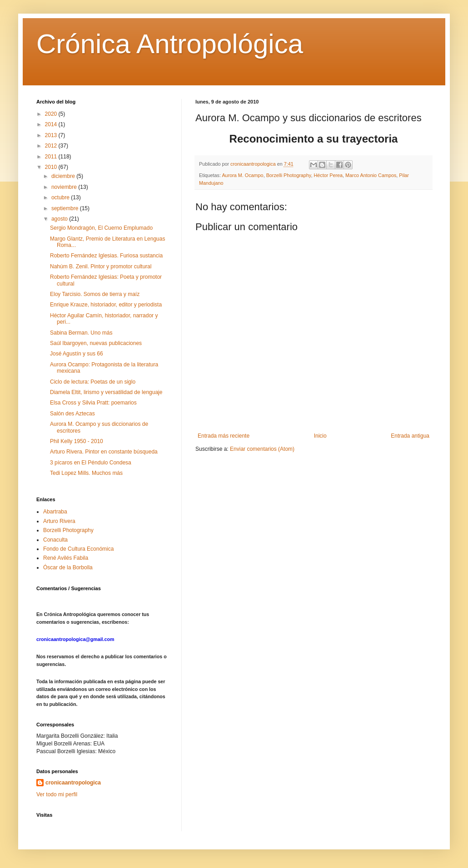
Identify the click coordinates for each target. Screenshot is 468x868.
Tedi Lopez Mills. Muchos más (86, 473)
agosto (60, 219)
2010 (52, 167)
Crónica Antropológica (170, 44)
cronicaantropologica (73, 783)
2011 (52, 157)
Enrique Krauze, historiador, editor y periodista (106, 305)
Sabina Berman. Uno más (81, 333)
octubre (61, 197)
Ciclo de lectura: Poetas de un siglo (93, 382)
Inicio (320, 436)
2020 (52, 114)
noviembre (65, 187)
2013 (52, 135)
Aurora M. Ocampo (242, 175)
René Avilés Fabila (66, 558)
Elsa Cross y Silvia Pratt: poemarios (93, 403)
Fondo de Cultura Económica (78, 549)
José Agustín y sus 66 (77, 354)
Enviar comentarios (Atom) (262, 449)
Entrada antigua (410, 436)
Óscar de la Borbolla (68, 567)
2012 (52, 146)
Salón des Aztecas (72, 414)
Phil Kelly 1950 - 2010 (77, 441)
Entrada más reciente (224, 436)
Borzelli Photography (289, 175)
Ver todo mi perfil (57, 794)
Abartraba (55, 512)
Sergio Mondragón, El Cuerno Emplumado (101, 228)
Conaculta (55, 540)
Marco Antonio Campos (371, 175)
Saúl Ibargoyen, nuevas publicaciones (96, 343)
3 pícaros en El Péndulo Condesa (91, 463)
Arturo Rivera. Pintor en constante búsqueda (104, 452)
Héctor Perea (328, 175)
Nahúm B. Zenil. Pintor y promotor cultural (101, 266)
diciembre (64, 176)
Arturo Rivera (59, 521)
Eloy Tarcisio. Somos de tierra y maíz (95, 294)
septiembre (66, 208)
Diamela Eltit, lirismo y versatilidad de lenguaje (106, 392)
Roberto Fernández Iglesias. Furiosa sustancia (106, 256)
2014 (52, 124)
